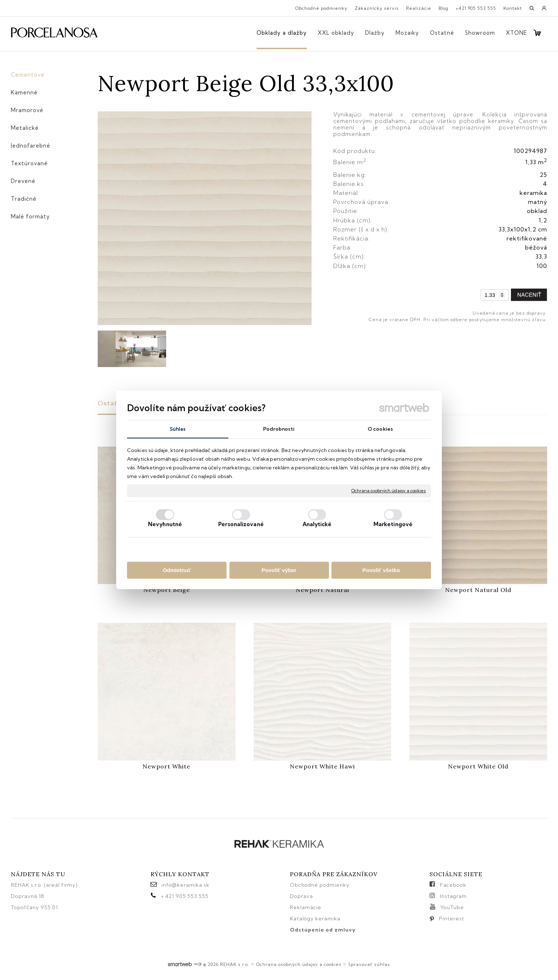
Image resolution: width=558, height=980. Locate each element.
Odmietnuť (177, 570)
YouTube (452, 907)
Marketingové (393, 524)
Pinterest (452, 919)
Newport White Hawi (322, 766)
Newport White (166, 766)
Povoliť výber (279, 570)
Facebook (453, 885)
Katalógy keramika (315, 919)
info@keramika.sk (185, 885)
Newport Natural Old (478, 590)
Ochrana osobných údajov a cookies (389, 491)
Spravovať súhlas (369, 964)
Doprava (301, 896)
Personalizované (241, 524)
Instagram (453, 896)
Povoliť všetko (381, 570)
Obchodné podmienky (320, 885)
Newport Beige (167, 590)
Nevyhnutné (165, 524)
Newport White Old (478, 766)
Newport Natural (322, 590)
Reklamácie (306, 907)
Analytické (317, 524)
